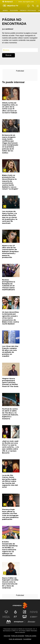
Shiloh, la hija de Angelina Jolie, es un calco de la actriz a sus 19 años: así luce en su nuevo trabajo (10, 108)
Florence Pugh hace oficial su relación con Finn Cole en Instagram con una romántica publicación (10, 515)
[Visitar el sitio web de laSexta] (15, 612)
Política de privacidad (18, 636)
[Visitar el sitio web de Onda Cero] (25, 617)
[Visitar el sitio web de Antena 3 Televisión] (6, 612)
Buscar (9, 55)
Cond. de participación (16, 639)
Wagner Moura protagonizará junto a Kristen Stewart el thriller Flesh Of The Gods (10, 383)
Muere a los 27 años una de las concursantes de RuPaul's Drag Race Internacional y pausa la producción (10, 252)
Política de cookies (31, 636)
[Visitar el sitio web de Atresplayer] (20, 622)
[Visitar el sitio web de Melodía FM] (9, 622)
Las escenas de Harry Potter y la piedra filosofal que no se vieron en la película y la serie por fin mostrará (10, 217)
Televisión (14, 10)
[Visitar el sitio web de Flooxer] (31, 622)
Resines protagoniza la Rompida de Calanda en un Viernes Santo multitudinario (9, 285)
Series (5, 10)
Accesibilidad (27, 639)
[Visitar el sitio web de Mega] (6, 617)
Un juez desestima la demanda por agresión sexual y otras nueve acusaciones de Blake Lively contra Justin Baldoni (10, 318)
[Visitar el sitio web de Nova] (34, 612)
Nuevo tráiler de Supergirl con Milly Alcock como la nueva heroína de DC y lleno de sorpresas (10, 583)
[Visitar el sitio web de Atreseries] (15, 617)
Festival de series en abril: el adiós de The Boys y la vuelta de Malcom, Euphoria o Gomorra (10, 414)
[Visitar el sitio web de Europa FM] (34, 617)
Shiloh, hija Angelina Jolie (26, 2)
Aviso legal (7, 636)
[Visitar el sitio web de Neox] (25, 612)
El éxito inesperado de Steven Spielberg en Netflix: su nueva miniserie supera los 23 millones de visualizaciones (10, 549)
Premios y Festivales (28, 10)
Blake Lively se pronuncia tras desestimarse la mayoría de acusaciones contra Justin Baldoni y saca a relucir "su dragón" (10, 182)
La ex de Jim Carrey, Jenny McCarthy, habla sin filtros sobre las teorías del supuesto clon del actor (10, 481)
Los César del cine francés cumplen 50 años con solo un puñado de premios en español (10, 351)
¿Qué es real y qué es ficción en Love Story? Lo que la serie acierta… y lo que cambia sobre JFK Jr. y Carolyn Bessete (10, 447)
